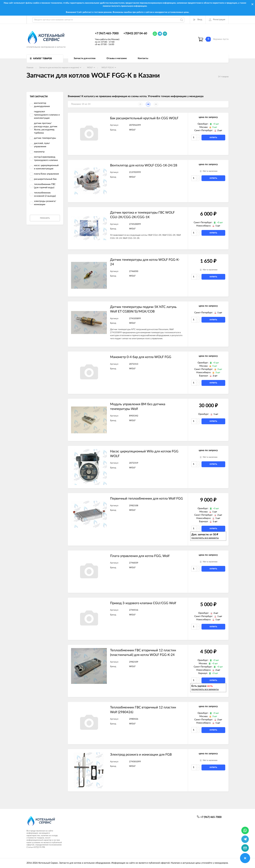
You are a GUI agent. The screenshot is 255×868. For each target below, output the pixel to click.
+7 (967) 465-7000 (107, 34)
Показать (45, 218)
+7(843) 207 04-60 (135, 34)
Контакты (143, 58)
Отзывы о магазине (117, 58)
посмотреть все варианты (205, 538)
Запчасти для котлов (85, 58)
